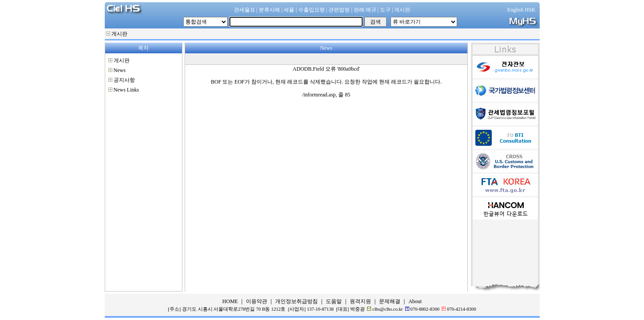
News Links (126, 90)
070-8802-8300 (425, 309)
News (120, 70)
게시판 (119, 34)
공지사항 (124, 80)
